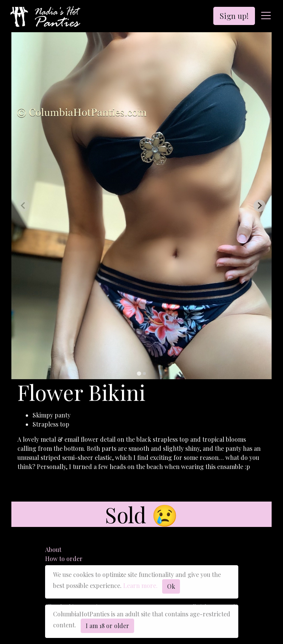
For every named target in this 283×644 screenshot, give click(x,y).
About (53, 549)
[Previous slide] (23, 206)
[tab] (139, 373)
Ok (171, 586)
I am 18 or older (107, 626)
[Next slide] (260, 206)
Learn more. (140, 585)
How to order (64, 559)
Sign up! (234, 16)
